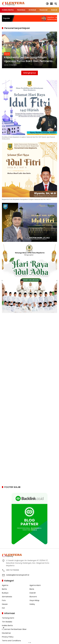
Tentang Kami (8, 618)
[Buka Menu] (51, 4)
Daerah (7, 54)
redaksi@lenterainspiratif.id (18, 575)
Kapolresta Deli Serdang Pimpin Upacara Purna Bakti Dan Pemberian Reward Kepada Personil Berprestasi (29, 59)
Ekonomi (33, 597)
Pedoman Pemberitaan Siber (14, 629)
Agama (5, 585)
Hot (3, 608)
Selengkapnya (30, 73)
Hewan (5, 604)
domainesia (7, 597)
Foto (4, 600)
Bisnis (32, 589)
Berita (4, 589)
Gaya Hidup (34, 600)
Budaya (5, 593)
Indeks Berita (7, 625)
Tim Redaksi (7, 622)
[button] (47, 4)
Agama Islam (35, 585)
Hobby (32, 604)
